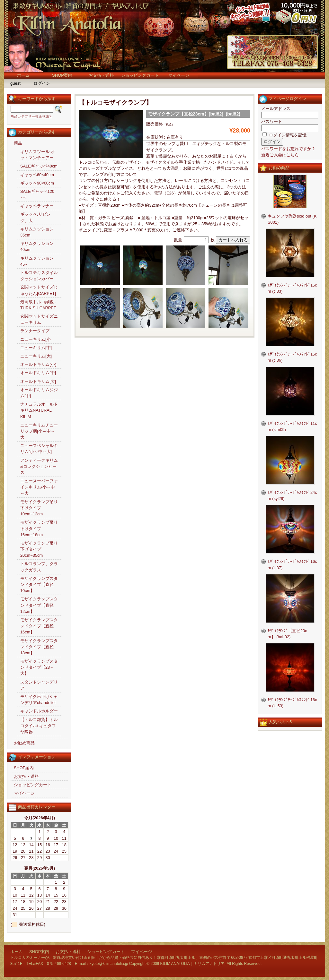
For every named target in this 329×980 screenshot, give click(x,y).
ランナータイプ (35, 331)
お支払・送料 (101, 75)
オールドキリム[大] (38, 381)
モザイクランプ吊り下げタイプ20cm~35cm (39, 549)
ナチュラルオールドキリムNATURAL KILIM (39, 410)
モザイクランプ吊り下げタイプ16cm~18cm (39, 528)
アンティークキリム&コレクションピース (39, 466)
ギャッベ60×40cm (37, 175)
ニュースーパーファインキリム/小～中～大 (39, 487)
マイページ (179, 75)
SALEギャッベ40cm (39, 166)
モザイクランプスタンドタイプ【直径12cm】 (39, 605)
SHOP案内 (62, 75)
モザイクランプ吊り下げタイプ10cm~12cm (39, 508)
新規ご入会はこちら (280, 155)
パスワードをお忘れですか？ (288, 149)
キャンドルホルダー (39, 711)
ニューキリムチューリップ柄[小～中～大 (39, 431)
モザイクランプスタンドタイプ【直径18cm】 (39, 647)
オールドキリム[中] (38, 373)
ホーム (23, 75)
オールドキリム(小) (38, 364)
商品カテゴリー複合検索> (31, 116)
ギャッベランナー (37, 206)
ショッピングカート (140, 75)
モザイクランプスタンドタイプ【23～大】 (39, 667)
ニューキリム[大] (36, 356)
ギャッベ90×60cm (37, 183)
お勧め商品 (24, 743)
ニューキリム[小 (36, 339)
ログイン (42, 83)
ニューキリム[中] (36, 348)
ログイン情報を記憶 (285, 135)
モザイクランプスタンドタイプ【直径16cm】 (39, 626)
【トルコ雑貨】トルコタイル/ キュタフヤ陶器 (39, 726)
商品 (18, 143)
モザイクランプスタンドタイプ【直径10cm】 (39, 585)
